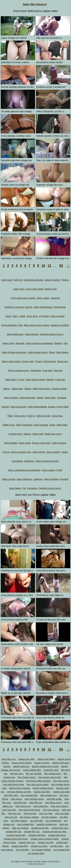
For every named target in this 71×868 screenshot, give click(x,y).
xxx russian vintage (41, 850)
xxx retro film (22, 850)
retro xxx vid (11, 817)
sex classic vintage (29, 817)
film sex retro (17, 774)
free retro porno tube (14, 784)
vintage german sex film (54, 832)
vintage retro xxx (27, 842)
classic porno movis (22, 763)
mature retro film (42, 792)
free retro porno (61, 781)
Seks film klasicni (35, 4)
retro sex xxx (14, 813)
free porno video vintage (38, 781)
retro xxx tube (62, 813)
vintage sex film (46, 842)
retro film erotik (54, 799)
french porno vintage (20, 788)
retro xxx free (46, 813)
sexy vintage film (25, 824)
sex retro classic (19, 821)
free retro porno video (37, 784)
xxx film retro (56, 846)
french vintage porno (43, 788)
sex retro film (36, 821)
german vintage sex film (19, 792)
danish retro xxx (21, 766)
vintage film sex (13, 832)
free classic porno (27, 777)
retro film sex (20, 803)
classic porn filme (46, 759)
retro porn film (9, 810)
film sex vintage (34, 774)
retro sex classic (51, 810)
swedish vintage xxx (47, 824)
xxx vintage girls (36, 853)
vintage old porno (57, 835)
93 (61, 266)
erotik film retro (51, 770)
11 (49, 266)
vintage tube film (20, 846)
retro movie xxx (23, 806)
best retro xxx (9, 759)
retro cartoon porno (34, 799)
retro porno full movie (29, 810)
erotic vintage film (32, 770)
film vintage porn (53, 774)
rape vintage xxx (48, 795)
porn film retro (11, 795)
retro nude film (41, 806)
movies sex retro (61, 792)
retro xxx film (30, 813)
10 (43, 266)
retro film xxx (36, 803)
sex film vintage (49, 817)
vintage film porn (60, 828)
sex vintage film (53, 821)
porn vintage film (29, 795)
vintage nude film (37, 835)
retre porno (16, 799)
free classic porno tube (50, 777)
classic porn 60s (26, 759)
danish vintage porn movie (45, 766)
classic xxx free (42, 763)
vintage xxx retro (39, 846)
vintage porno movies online (45, 839)
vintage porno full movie (16, 839)
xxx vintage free (61, 850)
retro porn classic (59, 806)
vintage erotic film (40, 828)
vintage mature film (16, 835)
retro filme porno (53, 803)
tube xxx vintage (20, 828)
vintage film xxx (32, 832)
